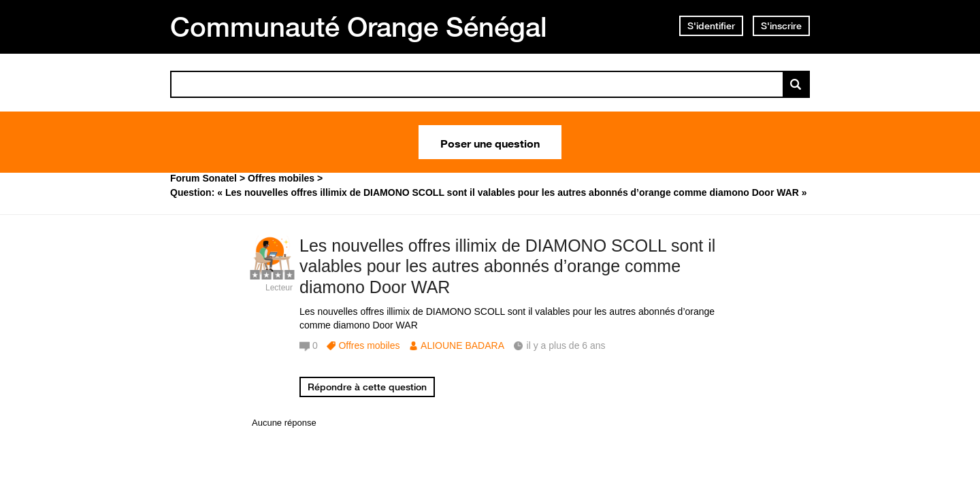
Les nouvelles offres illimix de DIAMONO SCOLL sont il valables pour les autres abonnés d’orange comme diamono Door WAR (507, 267)
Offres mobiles (369, 345)
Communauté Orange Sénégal (359, 27)
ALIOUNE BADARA (462, 345)
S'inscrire (781, 26)
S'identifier (711, 26)
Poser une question (490, 142)
